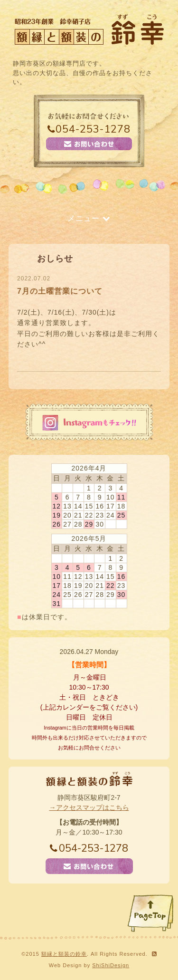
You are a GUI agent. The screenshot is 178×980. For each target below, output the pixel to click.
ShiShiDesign (111, 965)
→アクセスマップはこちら (89, 807)
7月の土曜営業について (60, 291)
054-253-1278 (89, 129)
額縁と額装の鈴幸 (64, 954)
